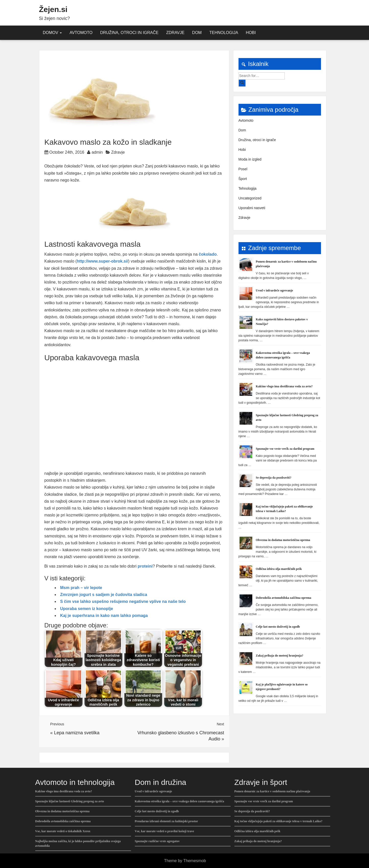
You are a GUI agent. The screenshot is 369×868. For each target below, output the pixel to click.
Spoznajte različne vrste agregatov (157, 841)
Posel (243, 169)
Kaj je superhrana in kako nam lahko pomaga (104, 616)
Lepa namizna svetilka (77, 733)
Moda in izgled (250, 159)
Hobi (251, 33)
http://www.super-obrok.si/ (103, 261)
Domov (52, 33)
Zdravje (175, 33)
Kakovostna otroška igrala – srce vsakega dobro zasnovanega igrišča (180, 801)
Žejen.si (53, 9)
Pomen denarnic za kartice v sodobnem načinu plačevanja (272, 791)
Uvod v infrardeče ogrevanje (275, 290)
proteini (145, 566)
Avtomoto (81, 33)
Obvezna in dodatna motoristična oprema (283, 540)
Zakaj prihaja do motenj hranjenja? (280, 656)
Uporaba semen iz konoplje (87, 609)
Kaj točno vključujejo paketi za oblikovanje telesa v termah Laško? (278, 821)
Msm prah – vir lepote (81, 588)
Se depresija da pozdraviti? (274, 478)
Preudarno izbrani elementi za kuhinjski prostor (166, 821)
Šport (243, 179)
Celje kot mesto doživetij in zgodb (278, 627)
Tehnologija (224, 33)
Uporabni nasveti (252, 208)
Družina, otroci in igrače (129, 33)
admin (97, 152)
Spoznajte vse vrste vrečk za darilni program (285, 449)
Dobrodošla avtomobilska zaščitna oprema (284, 598)
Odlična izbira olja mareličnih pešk (279, 569)
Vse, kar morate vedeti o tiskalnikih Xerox (63, 831)
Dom (197, 33)
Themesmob (195, 861)
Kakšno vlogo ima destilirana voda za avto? (284, 386)
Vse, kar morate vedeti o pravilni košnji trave (164, 831)
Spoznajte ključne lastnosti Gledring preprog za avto (70, 801)
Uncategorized (250, 198)
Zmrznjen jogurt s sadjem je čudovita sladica (104, 595)
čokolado (208, 254)
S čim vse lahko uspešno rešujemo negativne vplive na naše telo (123, 601)
